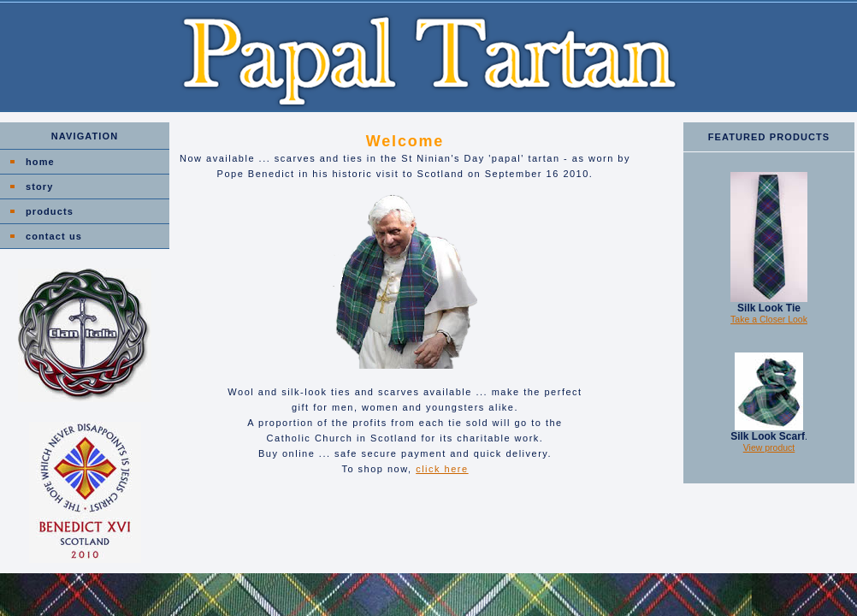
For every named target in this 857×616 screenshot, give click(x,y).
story (39, 187)
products (50, 211)
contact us (54, 236)
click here (442, 469)
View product (769, 447)
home (40, 162)
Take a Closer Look (769, 319)
